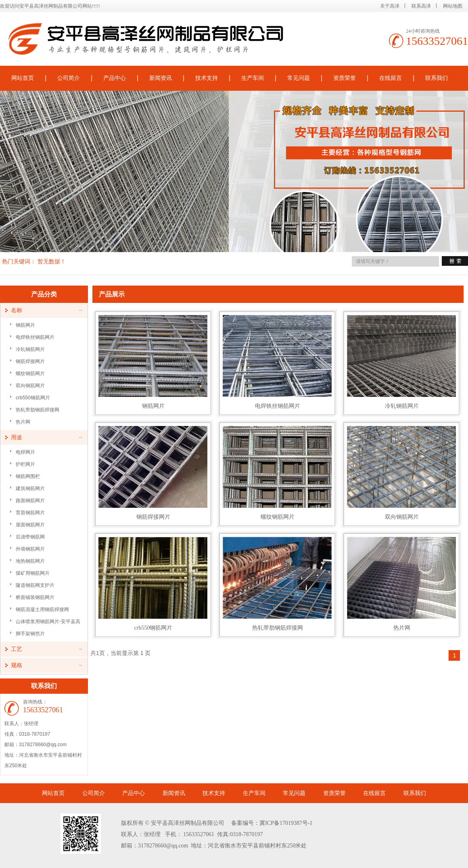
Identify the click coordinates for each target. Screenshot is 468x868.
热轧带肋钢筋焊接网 (38, 410)
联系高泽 (421, 6)
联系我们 (437, 78)
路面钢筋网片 (30, 501)
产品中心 (115, 78)
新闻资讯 (161, 78)
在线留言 (391, 78)
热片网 (23, 422)
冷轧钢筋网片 (30, 349)
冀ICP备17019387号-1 (286, 823)
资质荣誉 (345, 78)
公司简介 (69, 78)
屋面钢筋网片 (30, 525)
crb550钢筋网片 (33, 398)
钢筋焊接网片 (30, 361)
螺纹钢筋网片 (30, 373)
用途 (17, 437)
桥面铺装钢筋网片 (35, 597)
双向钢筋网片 (30, 386)
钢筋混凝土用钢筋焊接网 (42, 609)
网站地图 (453, 6)
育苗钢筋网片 (30, 513)
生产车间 (253, 78)
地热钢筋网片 (30, 561)
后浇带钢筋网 (30, 537)
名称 (17, 310)
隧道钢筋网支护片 (35, 585)
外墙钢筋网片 (30, 549)
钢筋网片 (25, 325)
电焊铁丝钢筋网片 (35, 337)
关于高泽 (390, 6)
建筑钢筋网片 (30, 488)
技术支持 (207, 78)
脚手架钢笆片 (30, 634)
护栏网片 (25, 464)
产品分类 (44, 294)
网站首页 (53, 793)
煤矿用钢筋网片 (33, 573)
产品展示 (112, 294)
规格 (17, 665)
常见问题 (299, 78)
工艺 (17, 649)
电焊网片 (25, 452)
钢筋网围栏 (28, 476)
